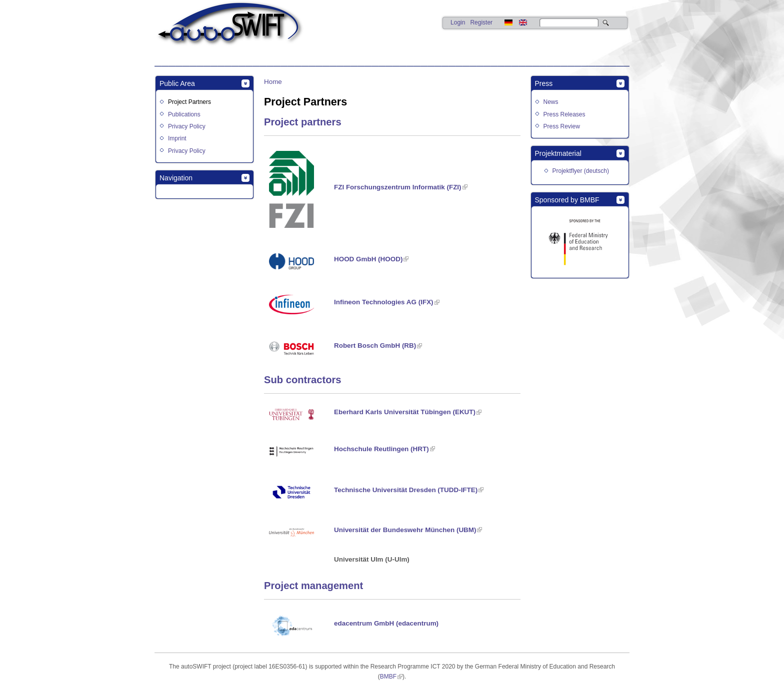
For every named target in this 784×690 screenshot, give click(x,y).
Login (458, 22)
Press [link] (544, 83)
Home (273, 82)
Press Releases (564, 114)
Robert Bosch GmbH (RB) (375, 345)
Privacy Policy (187, 126)
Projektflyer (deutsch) (581, 171)
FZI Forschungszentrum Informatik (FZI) (398, 187)
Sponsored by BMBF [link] (567, 200)
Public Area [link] (177, 83)
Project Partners (189, 102)
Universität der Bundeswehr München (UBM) (405, 530)
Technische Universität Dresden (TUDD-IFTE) (406, 490)
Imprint (177, 138)
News (551, 102)
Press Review (562, 126)
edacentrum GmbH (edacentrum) (386, 623)
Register (481, 22)
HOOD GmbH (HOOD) (368, 259)
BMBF (388, 677)
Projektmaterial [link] (558, 153)
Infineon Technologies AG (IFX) (384, 302)
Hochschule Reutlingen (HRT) (381, 449)
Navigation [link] (176, 178)
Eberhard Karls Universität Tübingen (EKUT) (405, 412)
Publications (184, 114)
